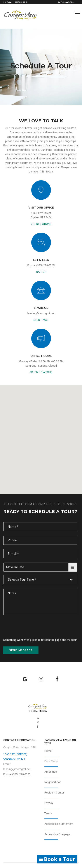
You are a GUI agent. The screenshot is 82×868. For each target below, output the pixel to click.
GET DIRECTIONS (41, 224)
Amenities (51, 774)
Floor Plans (51, 763)
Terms (51, 815)
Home (51, 753)
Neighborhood (53, 784)
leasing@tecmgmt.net (41, 313)
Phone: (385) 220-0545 (17, 774)
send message (21, 650)
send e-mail (41, 320)
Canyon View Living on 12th (20, 747)
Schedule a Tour (41, 372)
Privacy (51, 805)
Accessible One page (57, 836)
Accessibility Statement (59, 826)
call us (41, 272)
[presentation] (37, 629)
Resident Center (54, 794)
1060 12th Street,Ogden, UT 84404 (15, 757)
